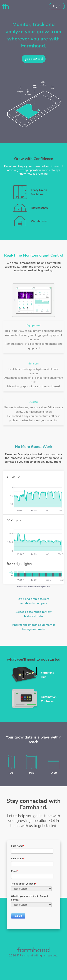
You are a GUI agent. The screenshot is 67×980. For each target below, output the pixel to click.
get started (34, 59)
